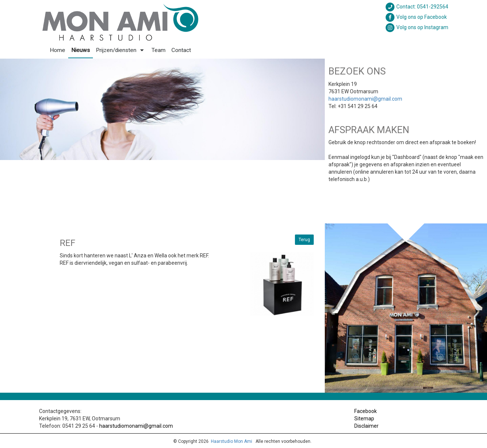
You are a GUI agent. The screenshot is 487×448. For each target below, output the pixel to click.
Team (159, 50)
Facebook (366, 411)
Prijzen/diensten (121, 50)
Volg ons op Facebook (416, 17)
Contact (181, 50)
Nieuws (81, 50)
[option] (162, 109)
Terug (304, 240)
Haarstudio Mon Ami (232, 441)
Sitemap (364, 419)
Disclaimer (366, 426)
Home (58, 50)
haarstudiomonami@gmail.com (365, 99)
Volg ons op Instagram (417, 27)
